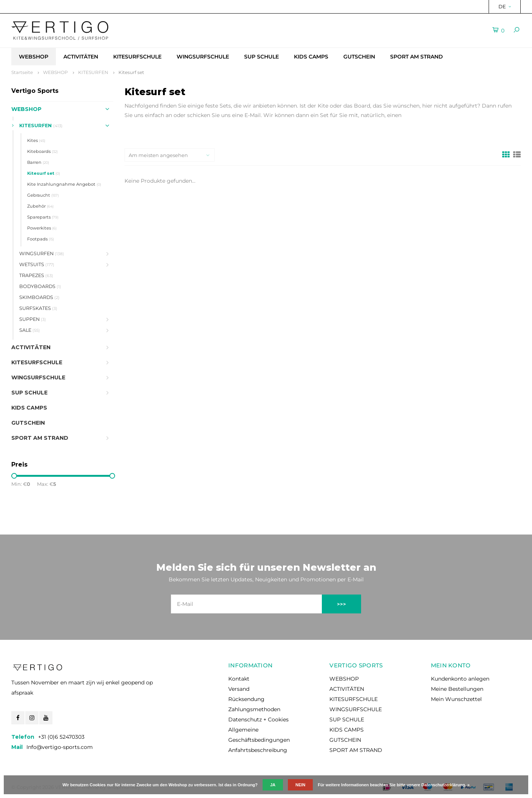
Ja (273, 785)
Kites (36, 140)
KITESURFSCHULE (137, 57)
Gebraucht (43, 195)
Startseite (22, 72)
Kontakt (239, 679)
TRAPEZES (36, 275)
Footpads (41, 239)
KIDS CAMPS (311, 57)
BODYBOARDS (40, 286)
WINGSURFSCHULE (203, 57)
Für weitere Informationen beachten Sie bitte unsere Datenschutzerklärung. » (394, 785)
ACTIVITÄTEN (81, 57)
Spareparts (43, 217)
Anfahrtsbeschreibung (258, 750)
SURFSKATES (38, 308)
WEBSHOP (34, 57)
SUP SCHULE (261, 57)
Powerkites (42, 228)
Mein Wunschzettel (456, 699)
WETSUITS (37, 264)
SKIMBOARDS (39, 297)
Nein (300, 785)
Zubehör (40, 206)
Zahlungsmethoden (254, 709)
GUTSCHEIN (359, 57)
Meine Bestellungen (457, 689)
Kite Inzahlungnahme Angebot (64, 184)
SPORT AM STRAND (417, 57)
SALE (30, 330)
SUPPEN (33, 319)
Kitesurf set (131, 72)
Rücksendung (246, 699)
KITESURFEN (93, 72)
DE (505, 6)
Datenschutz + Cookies (258, 719)
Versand (239, 689)
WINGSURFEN (42, 253)
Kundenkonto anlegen (460, 679)
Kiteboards (42, 151)
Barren (38, 162)
